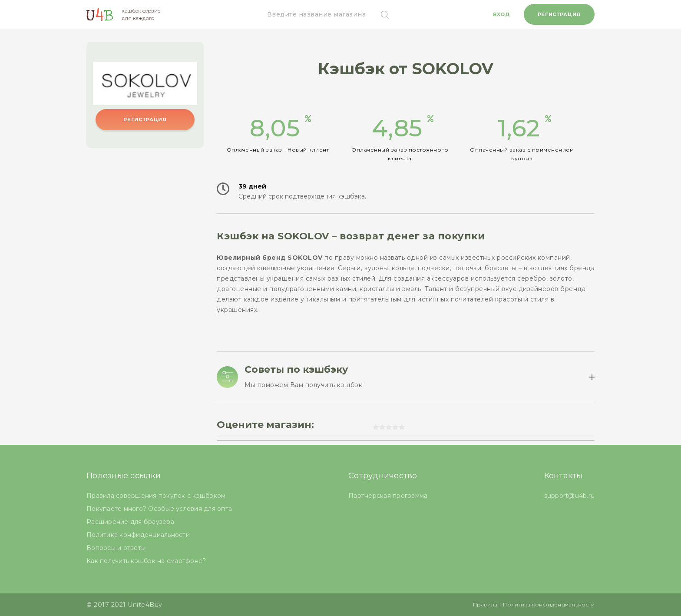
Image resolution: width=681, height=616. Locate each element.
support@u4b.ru (570, 496)
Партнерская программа (388, 496)
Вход (501, 14)
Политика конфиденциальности (138, 535)
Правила (485, 604)
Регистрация (559, 14)
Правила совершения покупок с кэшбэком (156, 496)
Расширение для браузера (130, 522)
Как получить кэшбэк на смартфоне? (146, 561)
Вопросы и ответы (116, 548)
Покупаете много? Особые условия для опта (159, 509)
